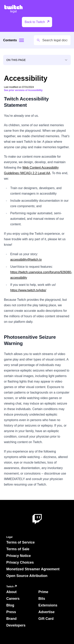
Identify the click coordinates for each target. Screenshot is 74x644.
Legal (9, 537)
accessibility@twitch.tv (26, 260)
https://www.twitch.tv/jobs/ (28, 290)
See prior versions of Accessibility (23, 90)
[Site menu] (22, 40)
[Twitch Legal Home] (13, 9)
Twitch (12, 587)
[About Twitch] (37, 519)
